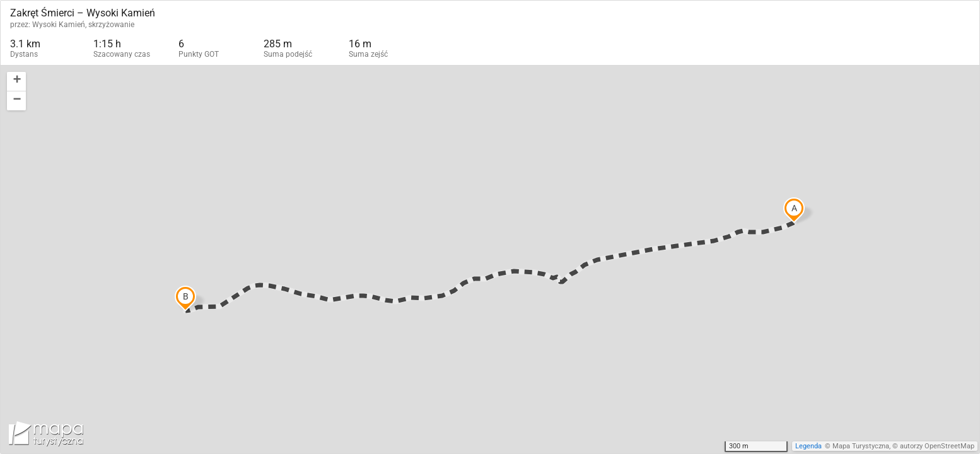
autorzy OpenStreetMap (937, 446)
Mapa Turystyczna (861, 446)
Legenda (808, 446)
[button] (16, 82)
